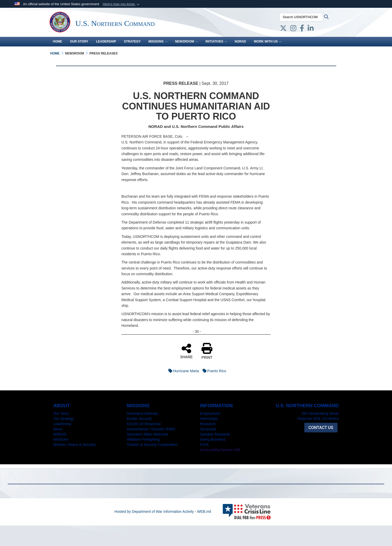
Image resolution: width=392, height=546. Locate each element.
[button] (122, 4)
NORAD (240, 42)
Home (58, 42)
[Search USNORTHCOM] (301, 17)
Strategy (132, 42)
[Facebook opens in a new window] (302, 29)
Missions (158, 42)
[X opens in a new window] (283, 29)
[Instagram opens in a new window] (293, 29)
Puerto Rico (213, 371)
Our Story (79, 42)
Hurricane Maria (182, 371)
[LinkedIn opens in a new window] (311, 29)
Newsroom (186, 42)
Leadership (106, 42)
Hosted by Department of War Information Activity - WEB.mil (163, 512)
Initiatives (216, 42)
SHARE (186, 351)
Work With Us (267, 42)
